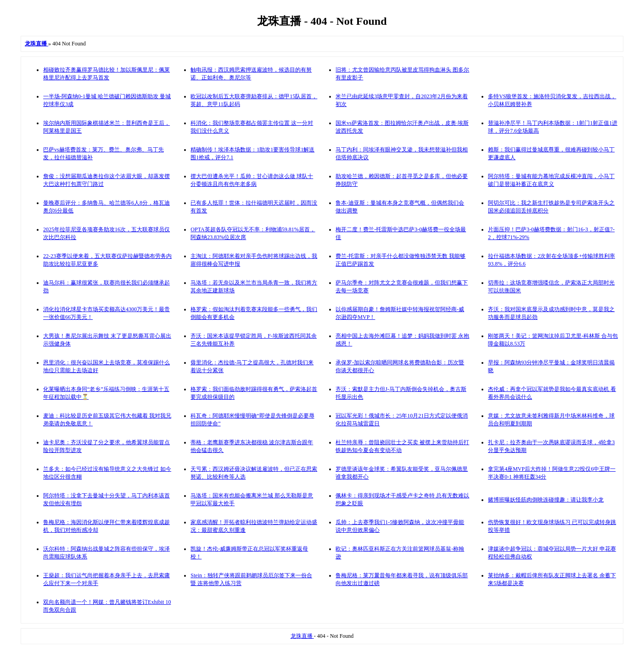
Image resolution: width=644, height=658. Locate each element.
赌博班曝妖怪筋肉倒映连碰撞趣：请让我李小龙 (546, 500)
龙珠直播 (302, 636)
